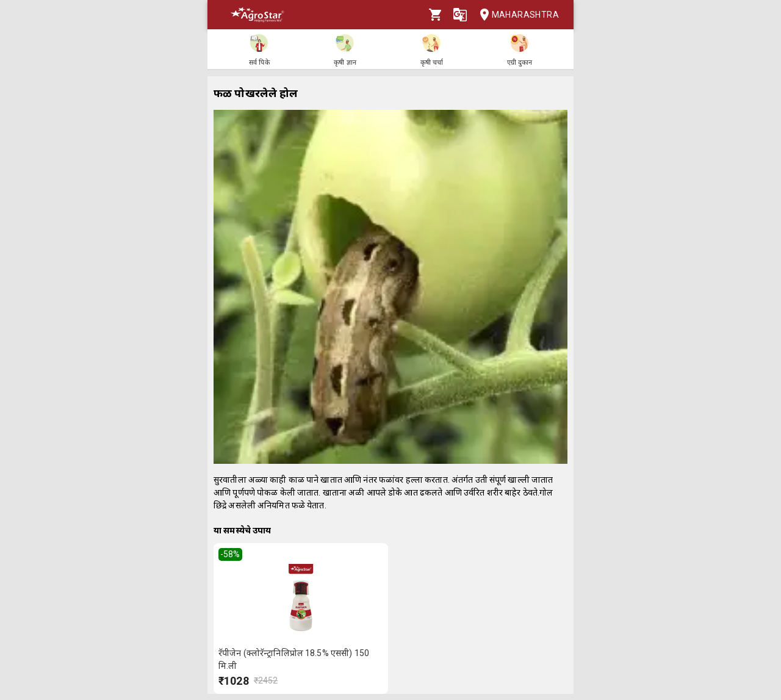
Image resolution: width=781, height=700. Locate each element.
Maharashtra (516, 15)
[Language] (460, 15)
